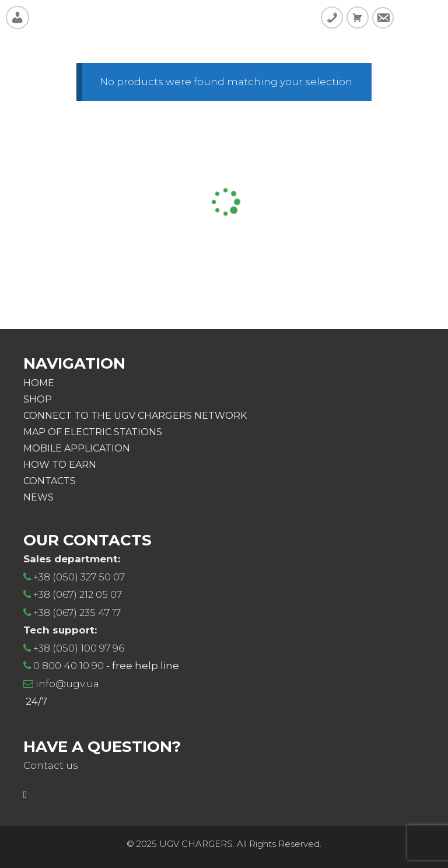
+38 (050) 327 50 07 (79, 577)
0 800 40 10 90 (69, 666)
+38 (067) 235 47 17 (77, 612)
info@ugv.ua (67, 684)
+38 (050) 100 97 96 (79, 648)
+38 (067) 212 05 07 (78, 594)
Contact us (51, 765)
